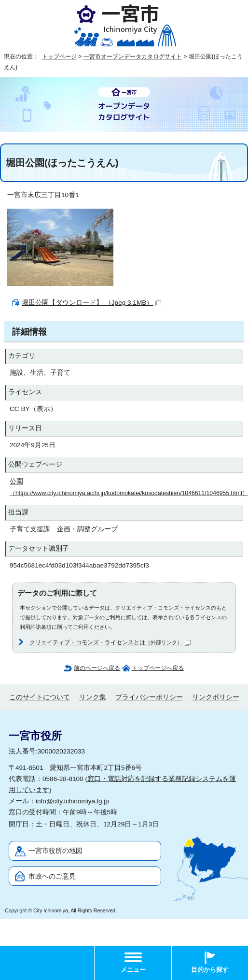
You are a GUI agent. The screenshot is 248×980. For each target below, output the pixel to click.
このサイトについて (40, 697)
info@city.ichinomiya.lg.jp (72, 801)
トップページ (59, 57)
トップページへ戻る (158, 668)
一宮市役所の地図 (55, 851)
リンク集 (93, 697)
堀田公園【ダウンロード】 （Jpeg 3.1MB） (91, 303)
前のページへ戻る (97, 668)
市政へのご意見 (52, 876)
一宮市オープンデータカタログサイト (133, 57)
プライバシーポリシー (149, 697)
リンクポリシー (216, 697)
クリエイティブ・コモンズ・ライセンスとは (110, 642)
